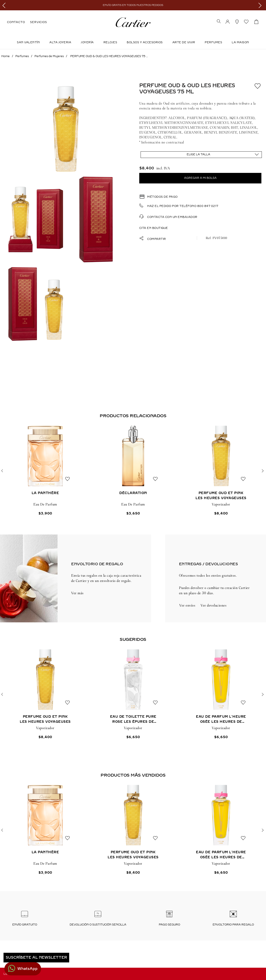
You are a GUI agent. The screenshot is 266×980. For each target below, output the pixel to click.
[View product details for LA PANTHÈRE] (45, 471)
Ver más (77, 593)
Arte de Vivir (184, 42)
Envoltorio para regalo (233, 925)
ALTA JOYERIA (60, 42)
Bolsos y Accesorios (145, 42)
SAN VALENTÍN (28, 42)
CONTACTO (16, 22)
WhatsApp (27, 969)
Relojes (110, 42)
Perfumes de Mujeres (49, 56)
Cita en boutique (154, 228)
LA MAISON (240, 42)
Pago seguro (169, 925)
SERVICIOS (38, 22)
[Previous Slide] (5, 5)
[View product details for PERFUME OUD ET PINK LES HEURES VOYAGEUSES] (221, 471)
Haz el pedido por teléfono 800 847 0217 (183, 206)
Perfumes (213, 42)
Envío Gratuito (25, 925)
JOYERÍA (87, 42)
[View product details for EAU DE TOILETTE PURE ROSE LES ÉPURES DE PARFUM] (133, 695)
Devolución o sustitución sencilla (98, 925)
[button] (219, 22)
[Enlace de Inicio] (5, 56)
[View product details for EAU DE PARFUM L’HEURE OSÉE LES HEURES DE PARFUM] (221, 695)
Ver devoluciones (214, 605)
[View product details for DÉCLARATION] (133, 471)
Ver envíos (187, 605)
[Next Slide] (261, 5)
